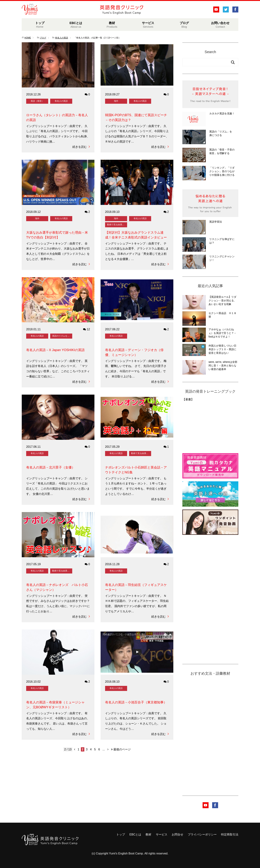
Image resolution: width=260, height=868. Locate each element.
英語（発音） (37, 101)
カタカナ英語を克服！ (222, 113)
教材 (112, 25)
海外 (116, 101)
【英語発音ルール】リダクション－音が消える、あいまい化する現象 (222, 300)
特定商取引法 (230, 834)
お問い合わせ (220, 25)
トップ (40, 25)
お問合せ (177, 834)
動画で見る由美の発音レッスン (117, 225)
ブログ (184, 25)
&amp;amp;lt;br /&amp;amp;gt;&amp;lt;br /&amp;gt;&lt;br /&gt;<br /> (196, 426)
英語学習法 (216, 222)
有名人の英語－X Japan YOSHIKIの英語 (55, 350)
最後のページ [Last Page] (121, 749)
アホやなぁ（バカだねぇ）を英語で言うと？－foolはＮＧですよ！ (222, 333)
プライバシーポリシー (202, 834)
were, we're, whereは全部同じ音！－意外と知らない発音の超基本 (223, 366)
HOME (28, 38)
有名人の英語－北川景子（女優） (51, 467)
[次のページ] (108, 749)
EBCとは (76, 25)
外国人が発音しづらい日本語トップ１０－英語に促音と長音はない (222, 349)
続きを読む (81, 147)
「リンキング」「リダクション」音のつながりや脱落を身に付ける (222, 171)
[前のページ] (75, 749)
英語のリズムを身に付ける (62, 336)
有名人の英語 (61, 101)
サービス (148, 25)
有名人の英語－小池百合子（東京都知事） (136, 702)
